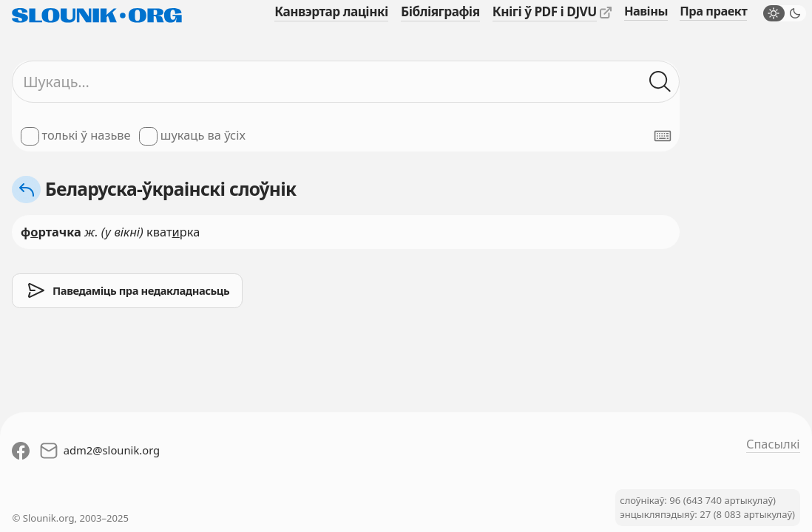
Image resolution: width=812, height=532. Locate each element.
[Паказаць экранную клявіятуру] (663, 136)
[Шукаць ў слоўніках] (660, 82)
